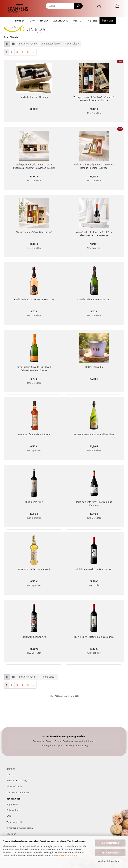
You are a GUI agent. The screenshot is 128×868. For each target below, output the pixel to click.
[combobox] (28, 44)
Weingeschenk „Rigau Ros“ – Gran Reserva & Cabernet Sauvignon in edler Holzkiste (34, 166)
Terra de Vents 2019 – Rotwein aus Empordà (94, 503)
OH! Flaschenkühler (94, 367)
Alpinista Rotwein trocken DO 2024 (94, 570)
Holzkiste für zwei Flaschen (34, 97)
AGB (9, 816)
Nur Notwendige (110, 853)
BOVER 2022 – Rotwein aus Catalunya (94, 637)
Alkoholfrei (61, 21)
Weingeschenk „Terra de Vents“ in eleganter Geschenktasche (94, 234)
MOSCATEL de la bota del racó (34, 570)
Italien (44, 21)
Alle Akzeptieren (110, 843)
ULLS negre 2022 (34, 502)
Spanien (20, 21)
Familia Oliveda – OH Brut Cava (94, 300)
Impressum (12, 804)
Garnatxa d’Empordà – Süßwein (34, 435)
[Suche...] (78, 6)
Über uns (108, 21)
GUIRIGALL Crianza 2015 (34, 637)
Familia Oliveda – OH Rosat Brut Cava (34, 300)
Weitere (92, 21)
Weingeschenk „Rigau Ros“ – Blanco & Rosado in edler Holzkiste (94, 166)
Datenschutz (13, 810)
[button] (99, 6)
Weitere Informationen (110, 861)
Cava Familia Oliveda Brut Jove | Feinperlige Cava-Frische (34, 369)
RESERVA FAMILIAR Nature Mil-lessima (94, 435)
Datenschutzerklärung (66, 856)
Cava (32, 21)
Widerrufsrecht (14, 822)
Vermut (78, 21)
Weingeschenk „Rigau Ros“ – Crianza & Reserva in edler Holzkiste (94, 99)
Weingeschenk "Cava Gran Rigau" (34, 232)
